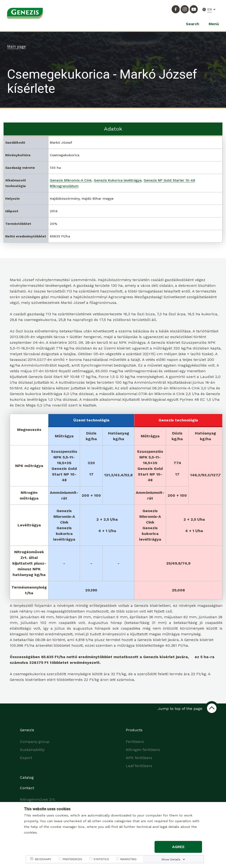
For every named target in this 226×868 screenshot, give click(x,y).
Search (193, 24)
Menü (214, 24)
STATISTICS (101, 859)
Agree (178, 847)
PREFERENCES (72, 859)
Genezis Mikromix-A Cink (71, 180)
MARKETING (128, 859)
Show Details (171, 859)
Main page (16, 46)
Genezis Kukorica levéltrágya (118, 180)
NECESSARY (43, 859)
